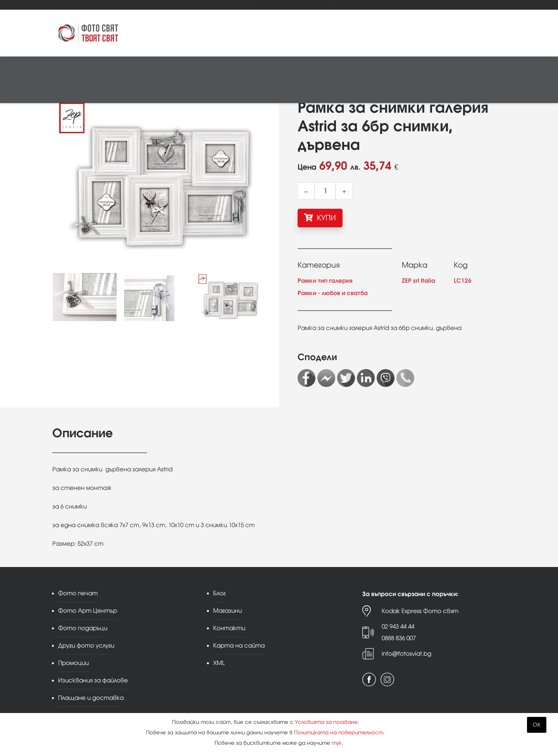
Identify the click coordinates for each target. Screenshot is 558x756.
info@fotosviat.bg (406, 654)
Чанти (352, 68)
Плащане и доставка (91, 698)
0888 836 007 (399, 638)
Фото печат (65, 4)
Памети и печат (203, 68)
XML (219, 663)
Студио (243, 68)
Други (454, 68)
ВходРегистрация (426, 33)
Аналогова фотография (403, 68)
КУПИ (320, 218)
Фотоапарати (76, 68)
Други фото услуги (202, 4)
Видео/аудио (155, 68)
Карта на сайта (239, 645)
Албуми (296, 68)
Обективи (116, 68)
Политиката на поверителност (339, 733)
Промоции (245, 4)
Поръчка (494, 33)
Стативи (326, 68)
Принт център (74, 92)
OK (537, 725)
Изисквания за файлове (93, 680)
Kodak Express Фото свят (420, 611)
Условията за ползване (326, 722)
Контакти (332, 4)
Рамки (270, 68)
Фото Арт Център (106, 4)
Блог (273, 4)
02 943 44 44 (398, 626)
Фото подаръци (152, 4)
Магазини (300, 4)
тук (337, 743)
